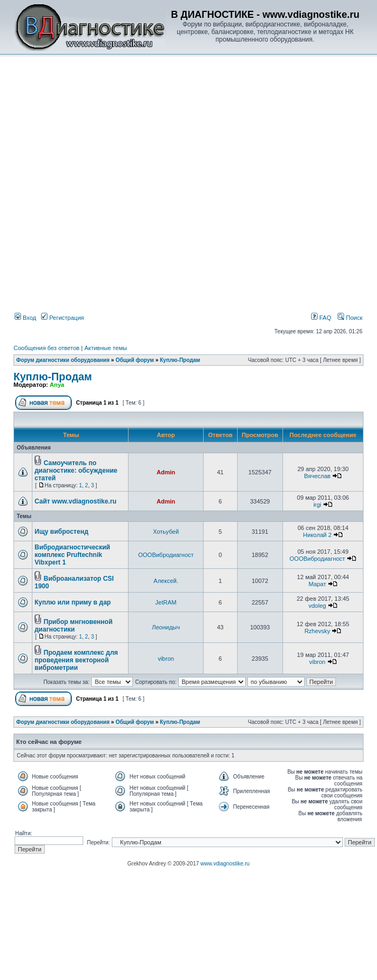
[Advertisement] (101, 161)
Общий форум (135, 360)
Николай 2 (317, 535)
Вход (25, 318)
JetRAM (166, 602)
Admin (166, 472)
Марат (317, 584)
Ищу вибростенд (62, 532)
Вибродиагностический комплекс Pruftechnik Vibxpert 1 (72, 555)
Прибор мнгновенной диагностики (73, 626)
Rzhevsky (318, 631)
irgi (317, 505)
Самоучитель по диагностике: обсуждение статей (76, 471)
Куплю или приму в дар (73, 602)
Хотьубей (166, 532)
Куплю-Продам (180, 360)
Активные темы (106, 348)
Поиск (350, 318)
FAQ (321, 318)
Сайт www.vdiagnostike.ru (76, 501)
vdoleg (317, 606)
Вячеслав (317, 476)
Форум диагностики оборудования (63, 360)
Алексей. (166, 581)
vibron (166, 659)
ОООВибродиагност (166, 555)
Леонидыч (166, 627)
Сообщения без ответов (46, 348)
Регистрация (62, 318)
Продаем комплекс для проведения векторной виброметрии (76, 660)
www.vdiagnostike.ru (225, 864)
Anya (57, 385)
